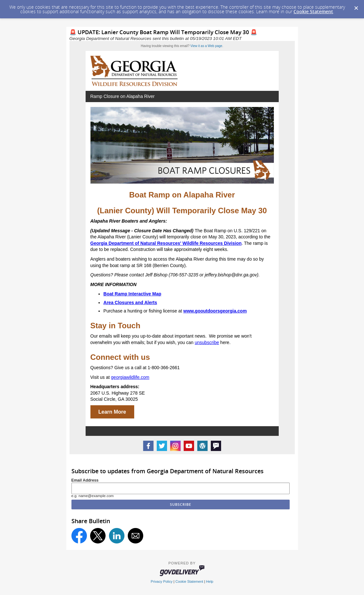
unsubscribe (207, 342)
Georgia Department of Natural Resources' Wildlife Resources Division (166, 243)
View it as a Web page (206, 46)
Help (210, 581)
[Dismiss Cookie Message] (356, 6)
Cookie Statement (313, 11)
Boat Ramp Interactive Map (132, 294)
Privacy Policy (162, 581)
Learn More (112, 412)
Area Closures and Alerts (130, 302)
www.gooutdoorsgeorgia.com (215, 311)
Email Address (85, 480)
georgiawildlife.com (130, 377)
